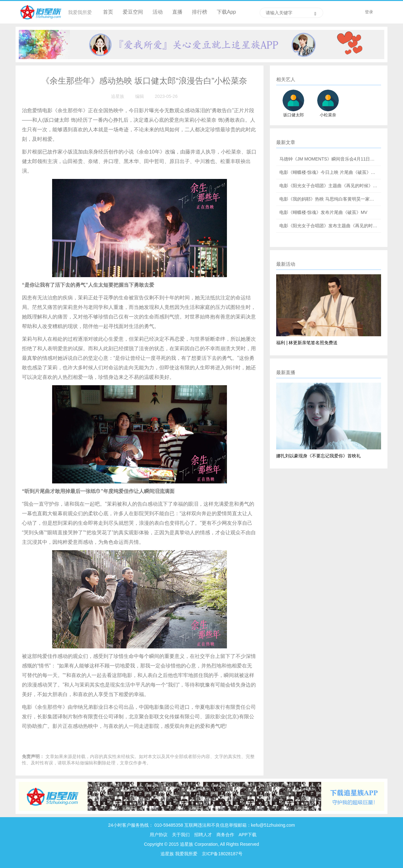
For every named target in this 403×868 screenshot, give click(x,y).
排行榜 (200, 12)
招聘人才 (204, 835)
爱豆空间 (133, 12)
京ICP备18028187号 (222, 854)
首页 (108, 12)
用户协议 (159, 835)
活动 (158, 12)
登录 (369, 12)
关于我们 (181, 835)
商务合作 (225, 835)
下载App (226, 12)
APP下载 (248, 835)
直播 (177, 12)
